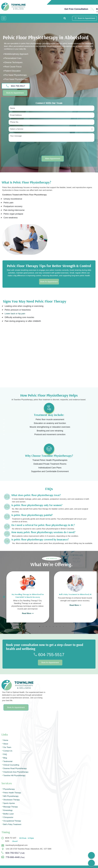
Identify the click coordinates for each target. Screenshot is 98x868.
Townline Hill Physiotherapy (14, 776)
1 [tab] (40, 626)
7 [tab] (60, 626)
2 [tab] (43, 626)
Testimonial (8, 761)
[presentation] (26, 149)
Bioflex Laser (9, 814)
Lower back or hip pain (15, 314)
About (6, 744)
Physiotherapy (9, 789)
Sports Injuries (9, 803)
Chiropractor (8, 817)
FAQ (5, 754)
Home (6, 740)
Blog (5, 758)
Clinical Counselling (11, 765)
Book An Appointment (15, 93)
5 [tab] (53, 626)
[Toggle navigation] (4, 18)
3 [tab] (46, 626)
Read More (28, 613)
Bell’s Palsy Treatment (12, 824)
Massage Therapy (11, 807)
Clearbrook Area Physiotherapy (16, 772)
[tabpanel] (28, 597)
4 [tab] (50, 626)
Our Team (7, 747)
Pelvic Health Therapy (12, 793)
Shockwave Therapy (12, 800)
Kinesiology (8, 810)
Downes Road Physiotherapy (15, 768)
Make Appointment (53, 159)
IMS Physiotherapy (11, 796)
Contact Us (8, 751)
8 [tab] (63, 626)
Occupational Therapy (12, 821)
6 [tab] (57, 626)
